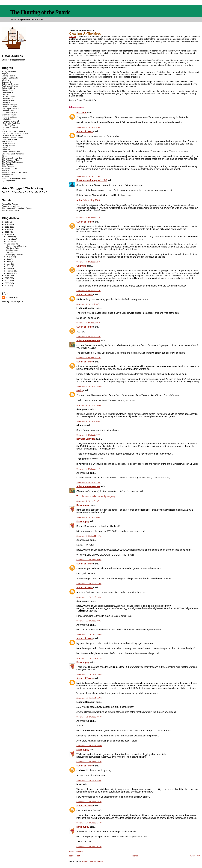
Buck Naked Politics (10, 86)
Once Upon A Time (10, 139)
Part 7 (39, 192)
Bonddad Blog (8, 82)
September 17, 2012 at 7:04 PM (89, 847)
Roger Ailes (7, 148)
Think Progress (8, 166)
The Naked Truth (12, 248)
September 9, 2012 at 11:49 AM (89, 536)
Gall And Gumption (10, 113)
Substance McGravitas (88, 341)
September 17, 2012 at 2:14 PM (89, 823)
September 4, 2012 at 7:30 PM (88, 304)
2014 (7, 229)
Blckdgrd (6, 80)
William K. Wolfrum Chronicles (14, 172)
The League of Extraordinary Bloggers (18, 208)
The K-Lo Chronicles (10, 210)
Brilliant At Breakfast (10, 84)
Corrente (6, 94)
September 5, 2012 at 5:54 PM (88, 469)
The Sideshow (8, 164)
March (9, 268)
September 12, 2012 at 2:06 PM (89, 698)
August (10, 257)
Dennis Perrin (8, 98)
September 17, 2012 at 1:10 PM (89, 802)
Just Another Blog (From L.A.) (14, 131)
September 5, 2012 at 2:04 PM (88, 421)
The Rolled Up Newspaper (13, 162)
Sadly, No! (6, 150)
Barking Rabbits (9, 76)
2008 (7, 283)
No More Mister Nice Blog (12, 135)
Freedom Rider (8, 111)
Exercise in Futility (9, 107)
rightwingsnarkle (9, 180)
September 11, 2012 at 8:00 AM (89, 560)
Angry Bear (7, 74)
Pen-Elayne (7, 141)
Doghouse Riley (9, 100)
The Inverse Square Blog (12, 158)
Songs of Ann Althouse (11, 206)
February (10, 271)
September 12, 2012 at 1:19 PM (89, 674)
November (11, 239)
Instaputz (6, 129)
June (9, 262)
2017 (7, 222)
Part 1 (5, 192)
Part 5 (27, 192)
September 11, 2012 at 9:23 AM (89, 597)
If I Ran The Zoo (9, 125)
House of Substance (10, 117)
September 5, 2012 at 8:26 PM (88, 501)
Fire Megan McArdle (10, 109)
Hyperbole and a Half (11, 121)
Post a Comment (76, 851)
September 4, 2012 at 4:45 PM (88, 218)
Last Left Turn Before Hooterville (15, 133)
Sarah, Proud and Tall (11, 152)
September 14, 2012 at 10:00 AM (89, 746)
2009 (7, 281)
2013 (7, 232)
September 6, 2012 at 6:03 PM (88, 517)
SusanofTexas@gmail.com (13, 60)
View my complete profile (13, 301)
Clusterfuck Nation (10, 92)
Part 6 (33, 192)
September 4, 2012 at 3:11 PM (88, 176)
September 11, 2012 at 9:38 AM (89, 621)
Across (10, 204)
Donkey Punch (8, 102)
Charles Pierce (8, 90)
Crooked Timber (9, 96)
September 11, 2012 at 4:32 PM (89, 658)
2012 (7, 234)
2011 (7, 276)
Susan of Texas (85, 131)
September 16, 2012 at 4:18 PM (89, 762)
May (9, 264)
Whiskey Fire (7, 170)
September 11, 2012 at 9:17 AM (89, 584)
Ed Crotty (81, 113)
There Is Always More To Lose (17, 246)
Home (135, 856)
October (10, 241)
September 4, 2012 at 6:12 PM (88, 262)
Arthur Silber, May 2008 (88, 200)
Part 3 (16, 192)
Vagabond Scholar (10, 168)
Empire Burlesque (9, 104)
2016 (7, 224)
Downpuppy (83, 505)
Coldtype (81, 266)
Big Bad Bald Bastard (11, 78)
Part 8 (44, 192)
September (11, 244)
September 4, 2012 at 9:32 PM (88, 337)
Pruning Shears (8, 146)
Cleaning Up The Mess (15, 255)
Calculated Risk (8, 88)
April (9, 266)
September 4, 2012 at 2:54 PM (88, 127)
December (11, 237)
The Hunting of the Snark (40, 12)
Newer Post (74, 856)
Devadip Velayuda (86, 439)
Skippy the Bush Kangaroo (13, 154)
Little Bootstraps (12, 250)
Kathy (79, 390)
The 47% (10, 252)
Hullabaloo (6, 119)
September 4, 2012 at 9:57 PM (88, 358)
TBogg (5, 156)
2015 (7, 227)
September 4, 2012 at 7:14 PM (88, 291)
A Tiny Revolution (9, 72)
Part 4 (22, 192)
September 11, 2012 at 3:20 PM (89, 634)
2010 (7, 278)
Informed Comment (10, 127)
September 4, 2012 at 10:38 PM (89, 386)
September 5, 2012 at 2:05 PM (88, 435)
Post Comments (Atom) (92, 861)
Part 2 (10, 192)
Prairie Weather (8, 143)
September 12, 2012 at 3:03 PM (89, 717)
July (9, 259)
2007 (7, 286)
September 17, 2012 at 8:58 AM (89, 781)
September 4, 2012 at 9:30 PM (88, 323)
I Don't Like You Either (11, 123)
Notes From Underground (12, 137)
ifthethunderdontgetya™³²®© (92, 180)
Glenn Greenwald (9, 115)
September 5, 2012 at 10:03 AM (89, 405)
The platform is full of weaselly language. (97, 496)
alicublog (6, 176)
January (10, 273)
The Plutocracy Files (10, 160)
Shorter (73, 37)
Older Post (195, 856)
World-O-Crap (8, 174)
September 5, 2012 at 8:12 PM (88, 482)
